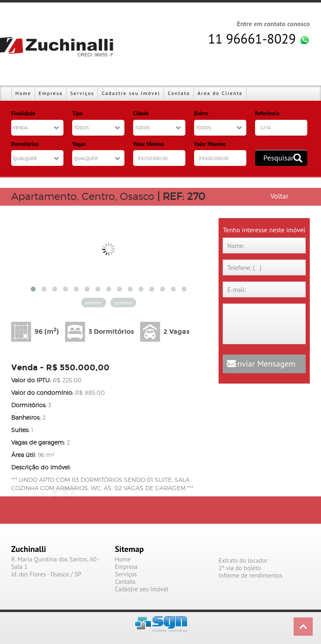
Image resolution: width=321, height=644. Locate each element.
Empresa (51, 93)
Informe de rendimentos (250, 576)
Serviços (82, 93)
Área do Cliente (220, 93)
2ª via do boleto (240, 568)
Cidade (141, 113)
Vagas (79, 144)
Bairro (201, 113)
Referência (267, 113)
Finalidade (23, 113)
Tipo (77, 113)
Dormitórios (25, 144)
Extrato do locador (243, 561)
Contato (179, 93)
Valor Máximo (210, 144)
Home (23, 93)
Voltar (280, 196)
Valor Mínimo (148, 144)
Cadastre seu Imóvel (131, 93)
